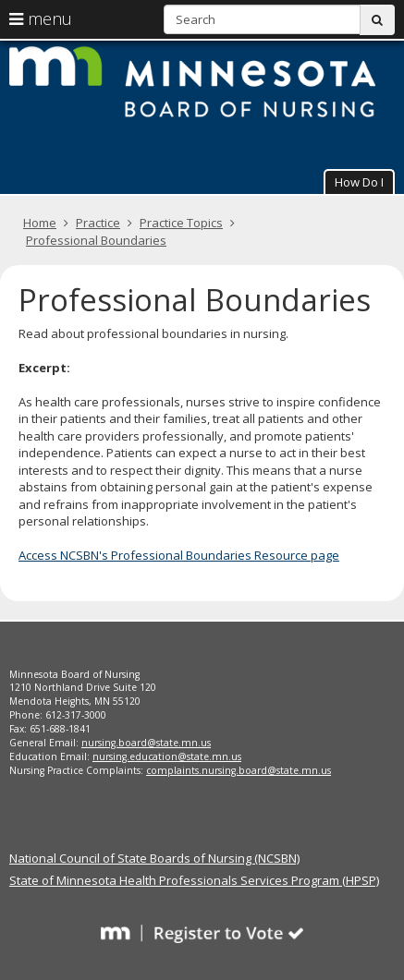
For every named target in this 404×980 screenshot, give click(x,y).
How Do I (359, 182)
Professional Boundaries (96, 240)
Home (40, 223)
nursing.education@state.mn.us (167, 756)
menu (41, 18)
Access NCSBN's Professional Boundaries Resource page (179, 555)
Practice (98, 223)
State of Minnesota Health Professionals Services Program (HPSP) (194, 880)
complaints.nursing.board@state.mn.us (239, 770)
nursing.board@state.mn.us (146, 743)
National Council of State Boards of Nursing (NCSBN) (154, 858)
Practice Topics (181, 223)
